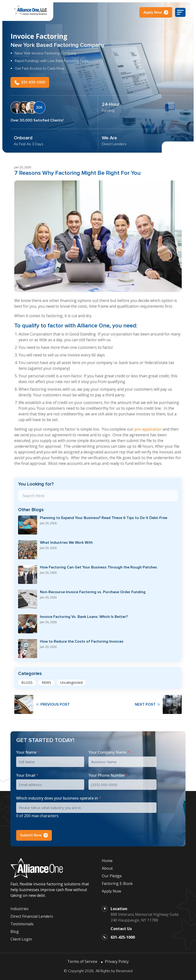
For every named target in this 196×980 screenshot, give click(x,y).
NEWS (46, 681)
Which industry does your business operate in (59, 797)
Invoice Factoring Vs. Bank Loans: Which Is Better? (84, 615)
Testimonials (22, 922)
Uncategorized (71, 681)
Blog (15, 930)
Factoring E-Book (117, 882)
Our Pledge (112, 874)
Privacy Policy (117, 960)
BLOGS (27, 681)
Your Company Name (109, 751)
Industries (20, 907)
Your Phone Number (108, 774)
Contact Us (121, 927)
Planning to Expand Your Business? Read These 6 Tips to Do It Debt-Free (104, 517)
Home (107, 859)
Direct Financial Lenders (32, 915)
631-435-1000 (30, 81)
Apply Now (156, 12)
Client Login (21, 938)
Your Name (28, 751)
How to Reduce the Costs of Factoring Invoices (82, 640)
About (107, 867)
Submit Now (34, 834)
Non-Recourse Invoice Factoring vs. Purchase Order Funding (93, 591)
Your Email (27, 774)
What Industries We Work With (66, 541)
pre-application (148, 428)
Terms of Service (82, 960)
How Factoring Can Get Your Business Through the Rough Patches (98, 566)
